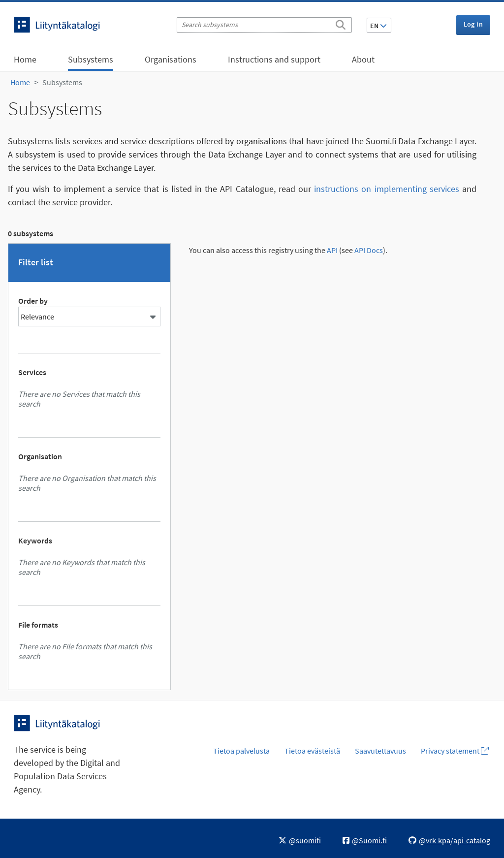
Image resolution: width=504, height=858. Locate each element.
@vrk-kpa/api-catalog (449, 840)
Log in (473, 24)
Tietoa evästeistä (312, 751)
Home (25, 59)
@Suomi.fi (365, 840)
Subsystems (91, 59)
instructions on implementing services (387, 189)
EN (378, 26)
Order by (33, 301)
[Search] (341, 23)
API (332, 250)
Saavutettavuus (380, 751)
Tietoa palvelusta (241, 751)
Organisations (171, 59)
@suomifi (300, 840)
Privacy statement (455, 751)
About (363, 59)
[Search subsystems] (264, 25)
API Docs (369, 250)
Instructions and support (274, 59)
